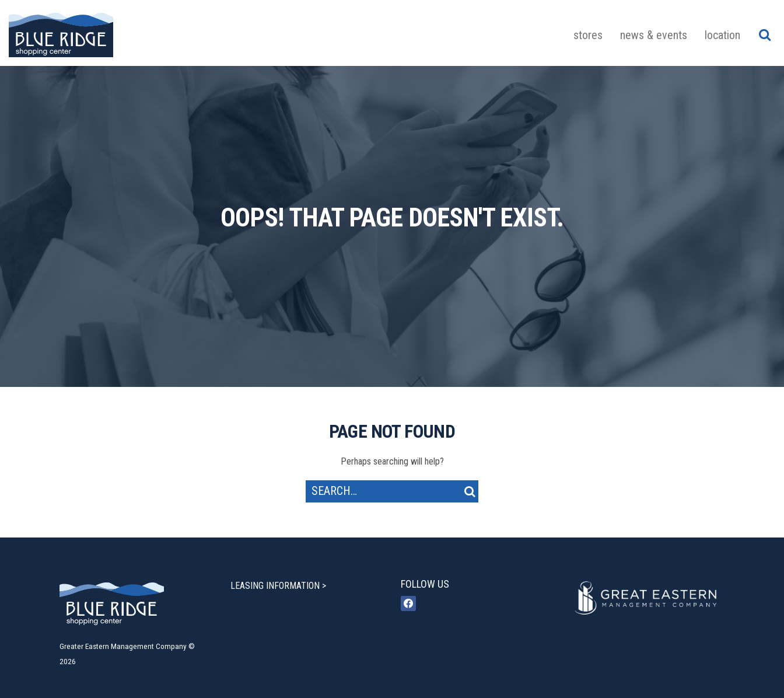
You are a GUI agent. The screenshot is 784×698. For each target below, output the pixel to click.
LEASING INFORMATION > (278, 586)
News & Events (654, 35)
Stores (588, 35)
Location (722, 35)
